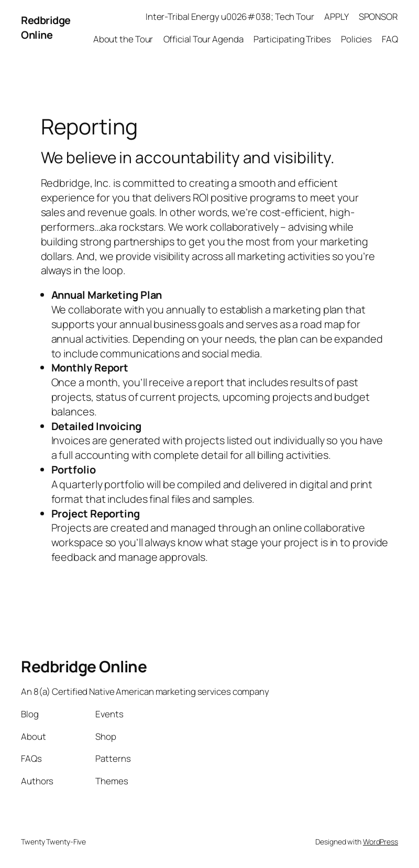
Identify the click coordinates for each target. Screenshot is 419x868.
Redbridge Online (46, 27)
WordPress (381, 842)
